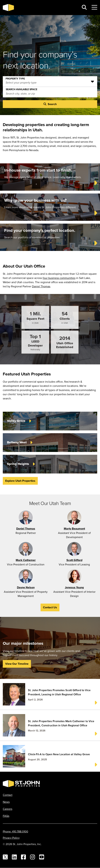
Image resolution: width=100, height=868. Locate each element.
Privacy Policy (11, 838)
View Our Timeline (17, 664)
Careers (8, 809)
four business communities (59, 278)
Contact (8, 795)
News (6, 802)
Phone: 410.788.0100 (15, 831)
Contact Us (50, 607)
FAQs (6, 816)
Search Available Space (22, 89)
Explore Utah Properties (20, 481)
